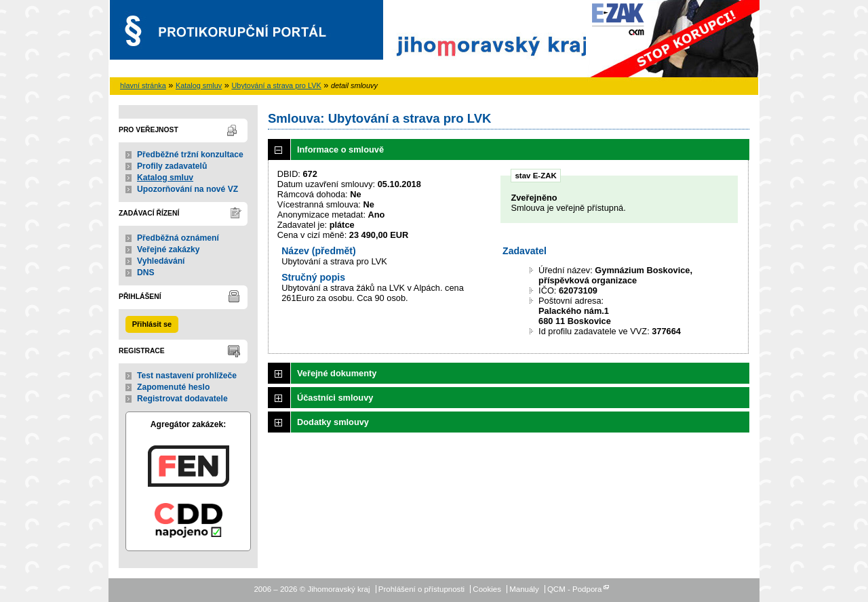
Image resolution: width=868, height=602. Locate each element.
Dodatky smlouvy (333, 422)
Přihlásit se (152, 324)
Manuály (524, 589)
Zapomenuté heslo (173, 387)
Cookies (487, 589)
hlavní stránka (143, 85)
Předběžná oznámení (178, 238)
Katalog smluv (199, 85)
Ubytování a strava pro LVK (277, 85)
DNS (146, 273)
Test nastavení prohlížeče (187, 376)
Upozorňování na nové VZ (188, 189)
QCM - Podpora (575, 589)
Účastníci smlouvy (335, 398)
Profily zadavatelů (172, 166)
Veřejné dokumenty (337, 373)
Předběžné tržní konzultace (190, 155)
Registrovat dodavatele (182, 399)
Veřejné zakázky (169, 249)
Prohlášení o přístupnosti (421, 589)
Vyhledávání (161, 261)
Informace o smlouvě (340, 149)
